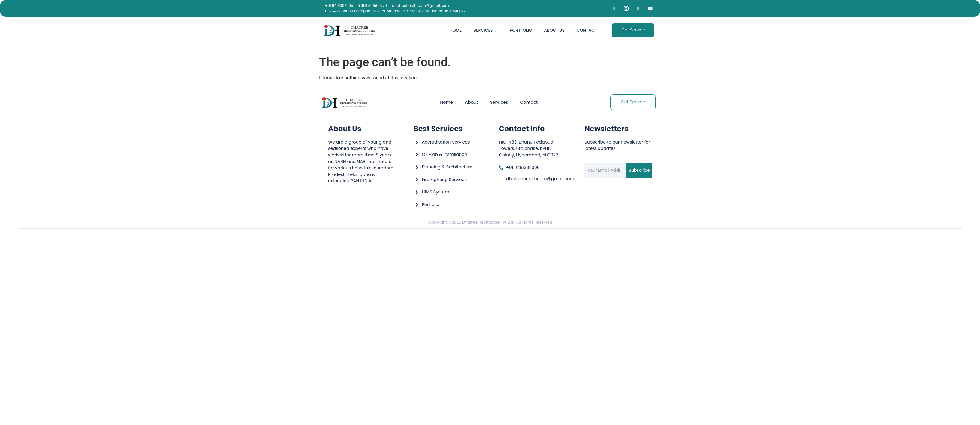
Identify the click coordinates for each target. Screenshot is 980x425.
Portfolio (520, 30)
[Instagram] (626, 8)
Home (455, 30)
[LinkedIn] (638, 8)
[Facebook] (614, 8)
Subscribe (639, 170)
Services (484, 30)
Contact (587, 30)
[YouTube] (650, 8)
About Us (554, 30)
